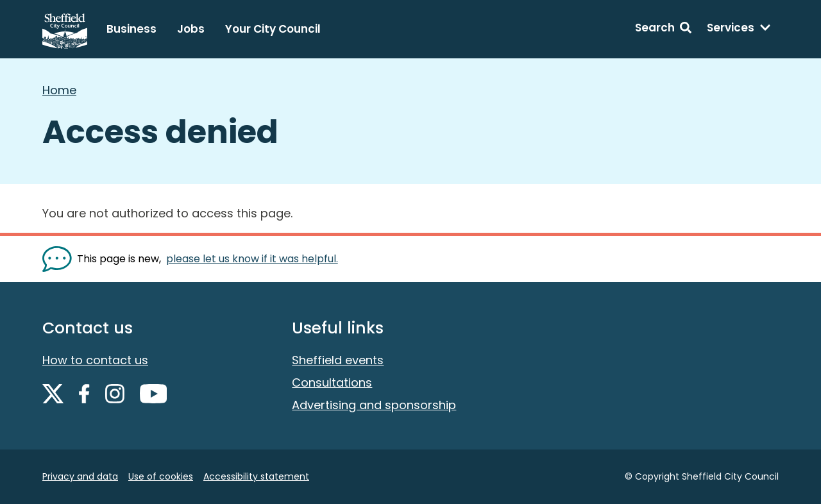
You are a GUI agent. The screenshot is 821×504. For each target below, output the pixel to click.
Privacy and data (80, 476)
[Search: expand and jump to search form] (663, 29)
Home (59, 90)
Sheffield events (338, 360)
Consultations (332, 382)
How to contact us (95, 360)
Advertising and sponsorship (374, 405)
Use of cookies (161, 476)
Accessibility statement (256, 476)
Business (131, 29)
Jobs (191, 29)
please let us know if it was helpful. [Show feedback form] (252, 259)
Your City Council (273, 29)
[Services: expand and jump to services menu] (739, 29)
